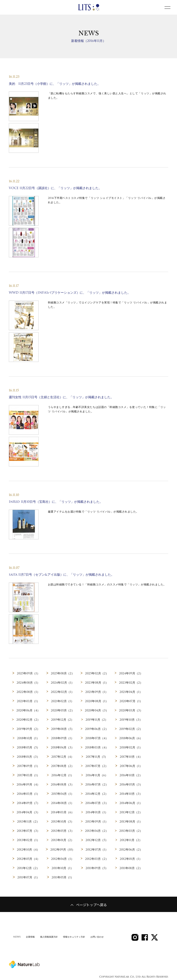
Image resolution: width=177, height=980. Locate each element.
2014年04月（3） (28, 811)
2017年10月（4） (131, 756)
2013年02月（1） (28, 839)
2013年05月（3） (62, 830)
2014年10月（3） (131, 793)
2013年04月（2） (97, 830)
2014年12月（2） (97, 793)
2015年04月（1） (62, 793)
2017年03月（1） (28, 775)
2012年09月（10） (63, 848)
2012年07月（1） (97, 848)
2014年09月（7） (28, 802)
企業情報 (31, 932)
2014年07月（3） (97, 802)
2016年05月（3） (131, 784)
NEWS (17, 932)
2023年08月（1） (97, 683)
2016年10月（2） (131, 775)
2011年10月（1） (63, 867)
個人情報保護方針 (51, 932)
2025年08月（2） (62, 673)
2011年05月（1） (62, 876)
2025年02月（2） (97, 673)
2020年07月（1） (131, 701)
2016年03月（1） (28, 793)
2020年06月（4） (28, 710)
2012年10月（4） (28, 848)
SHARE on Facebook (145, 931)
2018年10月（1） (28, 738)
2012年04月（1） (62, 857)
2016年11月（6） (97, 775)
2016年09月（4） (28, 784)
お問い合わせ (104, 932)
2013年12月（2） (131, 811)
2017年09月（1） (28, 766)
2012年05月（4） (28, 857)
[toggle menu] (167, 7)
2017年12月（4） (63, 756)
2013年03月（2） (131, 830)
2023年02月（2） (131, 683)
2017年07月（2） (97, 766)
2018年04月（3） (62, 747)
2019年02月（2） (131, 729)
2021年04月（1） (131, 692)
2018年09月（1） (63, 738)
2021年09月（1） (97, 692)
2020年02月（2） (28, 719)
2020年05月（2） (62, 710)
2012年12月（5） (97, 839)
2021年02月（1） (63, 701)
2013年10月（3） (63, 821)
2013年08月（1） (131, 821)
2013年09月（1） (97, 821)
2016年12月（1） (62, 775)
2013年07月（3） (28, 830)
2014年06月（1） (131, 802)
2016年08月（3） (62, 784)
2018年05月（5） (28, 747)
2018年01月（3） (28, 756)
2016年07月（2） (97, 784)
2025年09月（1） (28, 673)
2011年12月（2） (28, 867)
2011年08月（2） (131, 867)
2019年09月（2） (28, 729)
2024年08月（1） (28, 683)
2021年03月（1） (28, 701)
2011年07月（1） (28, 876)
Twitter (155, 931)
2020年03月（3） (131, 710)
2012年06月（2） (131, 848)
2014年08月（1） (63, 802)
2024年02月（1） (63, 683)
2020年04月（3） (97, 710)
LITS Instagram (135, 931)
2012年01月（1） (131, 857)
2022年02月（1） (62, 692)
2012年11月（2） (131, 839)
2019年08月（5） (62, 729)
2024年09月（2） (131, 673)
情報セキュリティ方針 (79, 932)
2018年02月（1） (131, 747)
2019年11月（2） (97, 719)
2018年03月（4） (97, 747)
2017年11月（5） (97, 756)
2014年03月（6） (62, 811)
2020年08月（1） (97, 701)
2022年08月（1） (28, 692)
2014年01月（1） (97, 811)
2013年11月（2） (28, 821)
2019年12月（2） (63, 719)
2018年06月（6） (131, 738)
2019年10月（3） (131, 719)
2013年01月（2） (63, 839)
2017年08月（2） (63, 766)
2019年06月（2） (97, 729)
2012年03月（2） (97, 857)
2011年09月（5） (97, 867)
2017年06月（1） (131, 766)
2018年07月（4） (97, 738)
